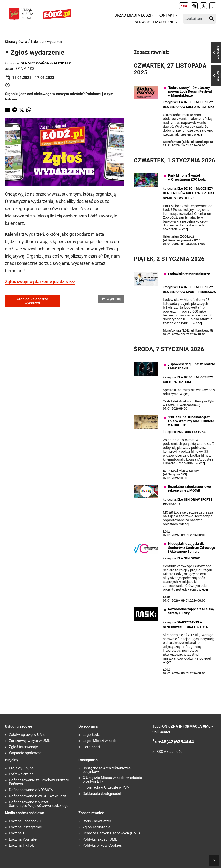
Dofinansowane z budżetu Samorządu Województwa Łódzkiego (39, 804)
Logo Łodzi (92, 735)
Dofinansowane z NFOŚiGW (31, 790)
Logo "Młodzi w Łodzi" (101, 741)
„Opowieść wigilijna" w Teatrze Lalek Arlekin (192, 366)
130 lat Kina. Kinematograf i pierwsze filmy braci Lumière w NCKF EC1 (191, 421)
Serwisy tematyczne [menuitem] (155, 22)
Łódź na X (17, 833)
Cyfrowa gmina (21, 774)
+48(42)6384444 (176, 742)
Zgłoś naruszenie (96, 827)
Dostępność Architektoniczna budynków (107, 770)
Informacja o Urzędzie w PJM (106, 788)
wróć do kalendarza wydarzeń (32, 301)
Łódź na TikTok (21, 845)
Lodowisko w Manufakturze (189, 274)
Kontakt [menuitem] (166, 15)
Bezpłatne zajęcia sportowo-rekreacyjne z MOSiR (190, 488)
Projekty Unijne (21, 768)
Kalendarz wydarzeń (47, 42)
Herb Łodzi (91, 747)
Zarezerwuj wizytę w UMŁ (30, 741)
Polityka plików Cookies (102, 845)
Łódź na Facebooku (25, 821)
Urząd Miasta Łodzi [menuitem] (133, 15)
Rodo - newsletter (97, 821)
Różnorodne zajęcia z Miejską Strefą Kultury (191, 611)
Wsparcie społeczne (25, 753)
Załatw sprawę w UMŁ (27, 735)
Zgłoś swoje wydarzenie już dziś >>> (40, 282)
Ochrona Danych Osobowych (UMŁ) (111, 833)
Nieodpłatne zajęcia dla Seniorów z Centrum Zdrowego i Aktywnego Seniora (192, 548)
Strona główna (16, 42)
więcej (198, 134)
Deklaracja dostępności (102, 794)
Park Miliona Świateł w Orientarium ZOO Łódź (187, 177)
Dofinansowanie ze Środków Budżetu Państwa (39, 782)
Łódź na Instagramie (25, 827)
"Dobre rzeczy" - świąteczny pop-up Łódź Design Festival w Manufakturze (190, 91)
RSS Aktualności (170, 752)
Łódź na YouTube (23, 839)
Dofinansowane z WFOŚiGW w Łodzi (38, 796)
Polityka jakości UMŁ (100, 839)
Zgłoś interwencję (23, 747)
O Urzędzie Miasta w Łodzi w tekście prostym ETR (112, 780)
